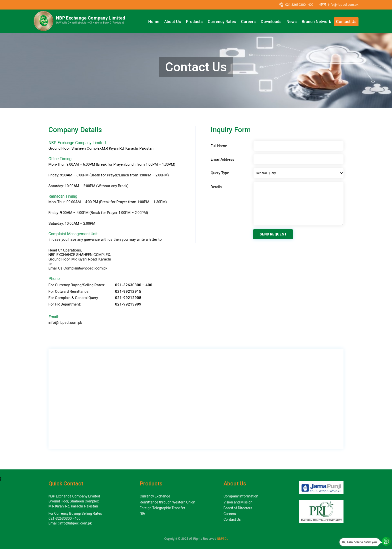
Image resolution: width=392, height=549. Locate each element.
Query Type (220, 173)
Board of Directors (238, 508)
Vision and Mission (238, 502)
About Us (173, 22)
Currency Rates (222, 22)
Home (154, 22)
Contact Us (346, 22)
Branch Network (316, 22)
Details (216, 187)
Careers (248, 22)
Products (194, 22)
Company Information (241, 496)
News (292, 22)
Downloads (271, 22)
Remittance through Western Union (167, 502)
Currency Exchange (155, 496)
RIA (142, 514)
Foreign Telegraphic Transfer (162, 508)
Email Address (222, 160)
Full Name (219, 146)
